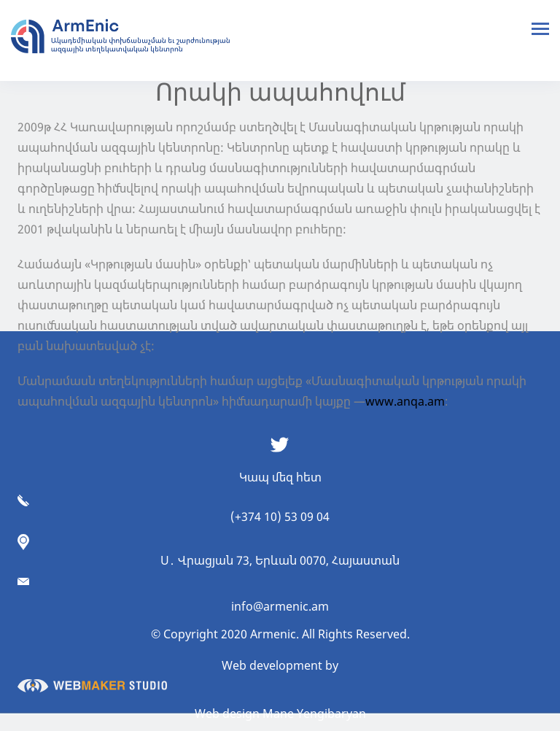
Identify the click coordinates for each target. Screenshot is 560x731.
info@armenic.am (280, 606)
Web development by (178, 675)
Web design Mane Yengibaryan (280, 713)
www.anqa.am (405, 401)
